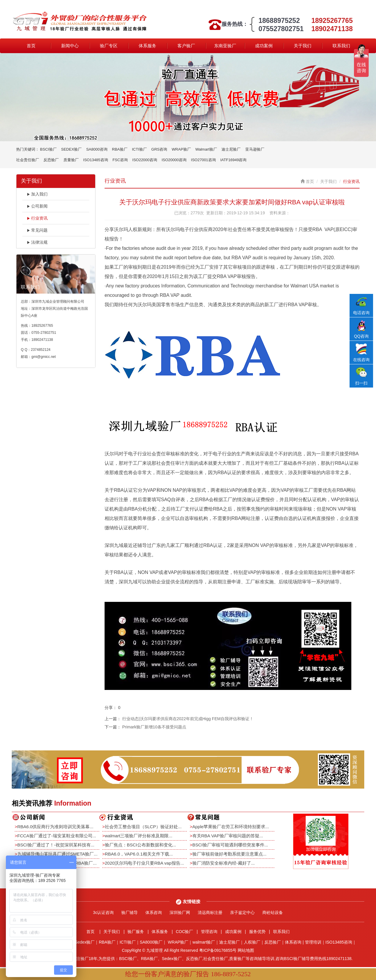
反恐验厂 (51, 160)
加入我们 (37, 194)
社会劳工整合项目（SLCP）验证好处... (143, 827)
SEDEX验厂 (71, 149)
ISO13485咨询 (96, 160)
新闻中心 (70, 46)
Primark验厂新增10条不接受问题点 (154, 727)
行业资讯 (37, 218)
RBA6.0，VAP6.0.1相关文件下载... (139, 854)
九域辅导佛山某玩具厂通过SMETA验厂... (57, 854)
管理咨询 (209, 932)
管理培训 (313, 942)
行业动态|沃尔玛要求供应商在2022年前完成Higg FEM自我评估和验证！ (188, 719)
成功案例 (264, 46)
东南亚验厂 (225, 46)
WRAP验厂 (181, 149)
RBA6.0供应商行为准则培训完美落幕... (55, 827)
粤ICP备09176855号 (218, 950)
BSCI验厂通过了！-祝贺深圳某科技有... (56, 845)
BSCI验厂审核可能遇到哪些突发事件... (230, 845)
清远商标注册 (210, 912)
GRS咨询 (159, 149)
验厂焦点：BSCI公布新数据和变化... (141, 845)
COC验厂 (184, 932)
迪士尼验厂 (231, 149)
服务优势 (257, 932)
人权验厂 (252, 942)
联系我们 (341, 46)
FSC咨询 (120, 160)
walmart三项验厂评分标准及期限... (139, 836)
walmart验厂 (204, 942)
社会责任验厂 (28, 160)
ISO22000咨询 (145, 160)
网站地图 (246, 950)
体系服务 (147, 46)
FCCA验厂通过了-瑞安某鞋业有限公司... (57, 836)
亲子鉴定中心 (242, 912)
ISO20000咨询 (174, 160)
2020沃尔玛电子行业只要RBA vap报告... (144, 863)
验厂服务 (136, 932)
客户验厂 (186, 46)
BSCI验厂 (48, 149)
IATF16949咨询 (233, 160)
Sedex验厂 (85, 942)
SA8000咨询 (97, 149)
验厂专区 (109, 46)
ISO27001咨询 (203, 160)
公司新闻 (37, 206)
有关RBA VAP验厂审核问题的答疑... (228, 836)
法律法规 (37, 242)
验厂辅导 (130, 912)
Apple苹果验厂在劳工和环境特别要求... (231, 827)
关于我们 (303, 46)
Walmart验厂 (206, 149)
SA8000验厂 (151, 942)
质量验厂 (71, 160)
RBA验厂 (120, 149)
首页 (31, 46)
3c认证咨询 (104, 912)
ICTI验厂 (139, 149)
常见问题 (37, 230)
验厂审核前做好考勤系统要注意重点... (230, 854)
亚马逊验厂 (255, 149)
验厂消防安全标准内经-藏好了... (224, 863)
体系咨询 (154, 912)
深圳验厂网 (180, 912)
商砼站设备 (273, 912)
